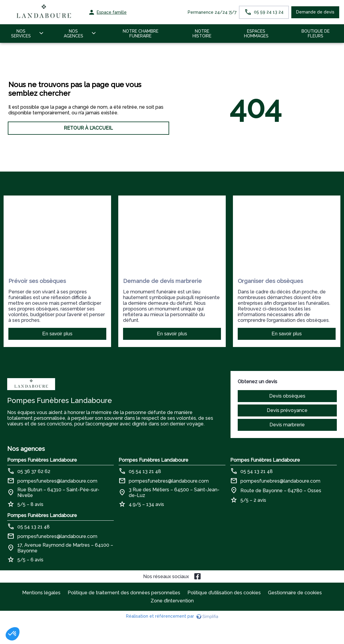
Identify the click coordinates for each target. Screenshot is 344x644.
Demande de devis (315, 12)
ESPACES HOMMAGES (256, 34)
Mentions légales (41, 593)
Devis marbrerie (287, 425)
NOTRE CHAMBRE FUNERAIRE (141, 34)
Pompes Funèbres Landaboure (42, 460)
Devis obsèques (287, 396)
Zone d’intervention (172, 601)
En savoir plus (57, 334)
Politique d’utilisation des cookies (224, 593)
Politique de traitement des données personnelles (124, 593)
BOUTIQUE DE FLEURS (316, 34)
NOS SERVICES (21, 34)
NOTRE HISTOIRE (202, 34)
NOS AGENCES (74, 34)
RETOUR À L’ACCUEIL (88, 128)
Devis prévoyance (287, 410)
